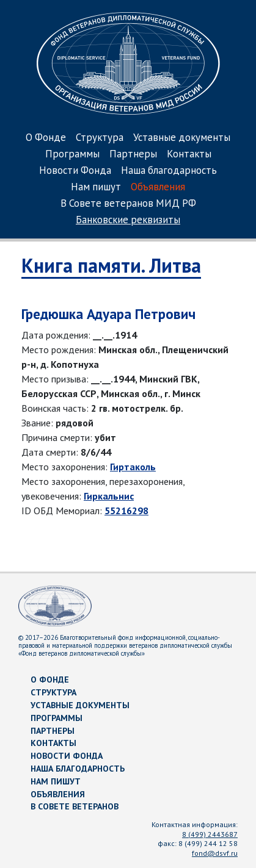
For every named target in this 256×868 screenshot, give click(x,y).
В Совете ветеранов (75, 806)
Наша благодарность (169, 171)
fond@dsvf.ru (215, 853)
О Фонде (46, 138)
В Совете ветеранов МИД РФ (128, 204)
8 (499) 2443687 (210, 834)
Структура (100, 138)
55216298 (126, 511)
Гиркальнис (109, 496)
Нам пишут (96, 188)
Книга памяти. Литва (111, 265)
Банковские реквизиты (128, 221)
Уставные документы (182, 138)
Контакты (189, 155)
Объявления (158, 188)
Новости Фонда (75, 171)
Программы (72, 155)
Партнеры (133, 155)
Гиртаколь (133, 467)
